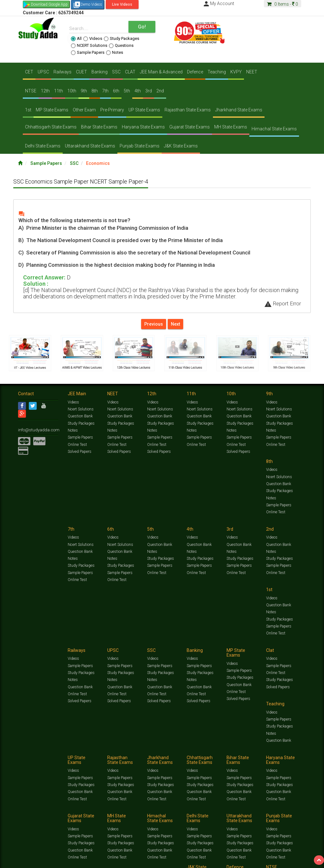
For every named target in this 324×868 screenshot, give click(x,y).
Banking (100, 72)
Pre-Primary (112, 110)
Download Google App (49, 4)
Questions (121, 46)
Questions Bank (229, 806)
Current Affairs (292, 806)
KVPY (236, 72)
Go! (142, 27)
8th (95, 91)
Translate (40, 834)
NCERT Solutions (89, 46)
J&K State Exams (181, 146)
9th (84, 91)
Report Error (283, 303)
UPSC (43, 72)
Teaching (217, 72)
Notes (115, 53)
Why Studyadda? (107, 818)
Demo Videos (88, 5)
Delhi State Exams (43, 146)
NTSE (31, 91)
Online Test (77, 445)
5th (127, 91)
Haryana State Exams (143, 127)
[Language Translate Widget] (31, 828)
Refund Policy (245, 818)
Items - (283, 4)
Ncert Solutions (81, 410)
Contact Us (27, 818)
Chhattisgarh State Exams (51, 127)
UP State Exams (144, 110)
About (54, 818)
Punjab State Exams (140, 146)
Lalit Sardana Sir (145, 818)
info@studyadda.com (36, 431)
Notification (82, 818)
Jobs (43, 818)
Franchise (200, 818)
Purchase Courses (175, 818)
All (76, 39)
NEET (252, 72)
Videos (93, 39)
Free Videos (68, 811)
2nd (160, 91)
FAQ (126, 818)
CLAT (130, 72)
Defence (195, 72)
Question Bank (80, 417)
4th (138, 91)
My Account (218, 3)
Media (66, 818)
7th (105, 91)
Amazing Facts (45, 811)
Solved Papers (79, 452)
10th (72, 91)
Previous (154, 324)
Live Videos (122, 4)
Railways (62, 72)
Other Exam (84, 110)
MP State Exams (52, 110)
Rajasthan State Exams (188, 110)
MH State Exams (231, 127)
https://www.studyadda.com (79, 806)
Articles (24, 811)
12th (45, 91)
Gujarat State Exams (190, 127)
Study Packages (121, 39)
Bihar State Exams (99, 127)
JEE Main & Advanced (161, 72)
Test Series (153, 806)
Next (175, 324)
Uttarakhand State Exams (90, 146)
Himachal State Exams (274, 129)
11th (59, 91)
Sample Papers (88, 53)
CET (29, 72)
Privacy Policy (221, 818)
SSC (116, 72)
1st (28, 110)
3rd (149, 91)
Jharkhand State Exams (239, 110)
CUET (81, 72)
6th (116, 91)
